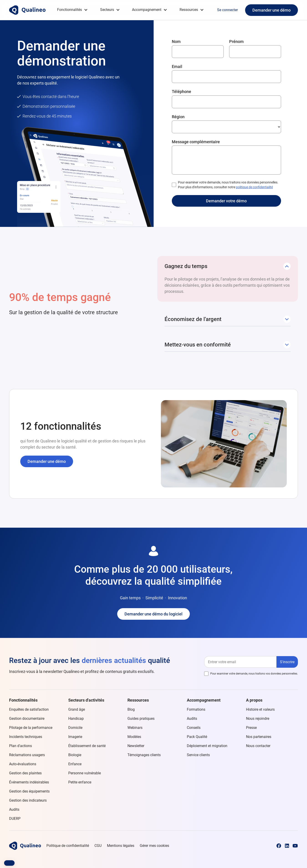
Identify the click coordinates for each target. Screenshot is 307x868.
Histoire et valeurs (260, 709)
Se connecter (227, 10)
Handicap (76, 719)
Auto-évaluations (23, 764)
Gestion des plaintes (25, 773)
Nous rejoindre (258, 719)
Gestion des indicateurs (28, 800)
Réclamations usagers (27, 755)
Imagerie (75, 737)
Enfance (75, 764)
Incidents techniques (26, 737)
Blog (131, 709)
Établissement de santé (87, 746)
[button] (72, 10)
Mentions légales (121, 846)
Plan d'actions (20, 746)
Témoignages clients (144, 755)
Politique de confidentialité (68, 846)
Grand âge (77, 709)
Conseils (194, 728)
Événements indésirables (29, 782)
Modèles (134, 737)
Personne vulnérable (85, 773)
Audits (14, 809)
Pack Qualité (197, 737)
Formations (196, 709)
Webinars (135, 728)
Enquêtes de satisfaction (29, 709)
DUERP (15, 819)
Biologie (75, 755)
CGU (98, 846)
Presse (251, 728)
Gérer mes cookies (154, 846)
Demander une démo (271, 10)
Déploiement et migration (207, 746)
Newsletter (136, 746)
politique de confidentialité (254, 187)
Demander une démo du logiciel (153, 614)
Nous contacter (258, 746)
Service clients (198, 755)
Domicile (75, 728)
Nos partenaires (259, 737)
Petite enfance (80, 782)
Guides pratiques (141, 719)
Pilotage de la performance (31, 728)
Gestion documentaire (27, 719)
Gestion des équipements (29, 791)
